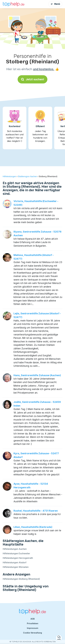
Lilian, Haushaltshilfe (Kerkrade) (33, 527)
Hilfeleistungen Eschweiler (16, 553)
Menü (55, 4)
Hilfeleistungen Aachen (15, 549)
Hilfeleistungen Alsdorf (15, 562)
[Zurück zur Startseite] (14, 4)
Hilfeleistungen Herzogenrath (18, 558)
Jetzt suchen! (32, 79)
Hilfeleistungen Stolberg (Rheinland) (21, 579)
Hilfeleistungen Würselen (16, 567)
